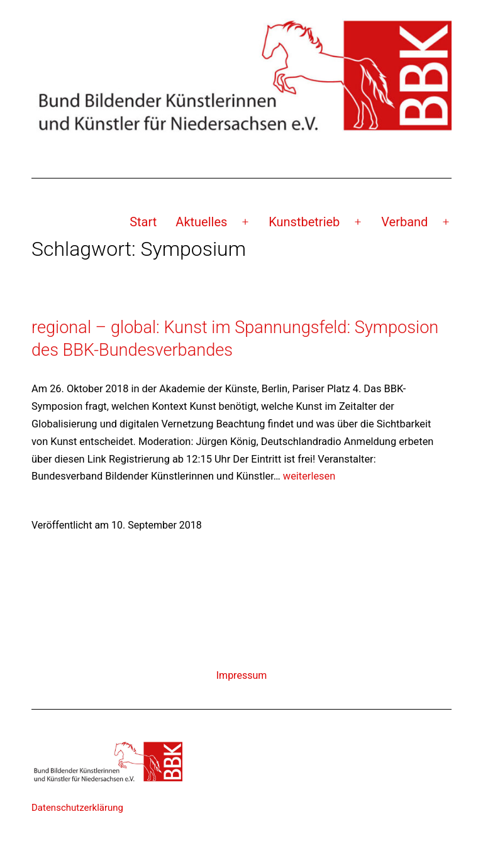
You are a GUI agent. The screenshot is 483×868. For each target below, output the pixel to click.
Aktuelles (201, 222)
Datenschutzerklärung (77, 808)
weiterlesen (309, 476)
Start (143, 222)
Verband (404, 222)
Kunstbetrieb (304, 222)
